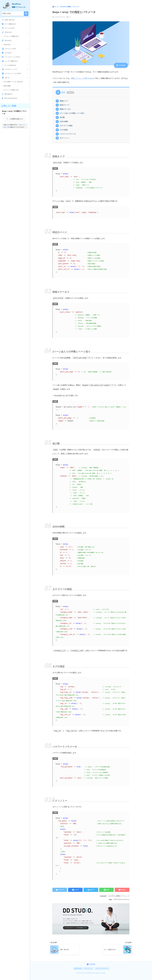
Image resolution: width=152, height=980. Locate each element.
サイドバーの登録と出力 (10, 90)
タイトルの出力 (8, 28)
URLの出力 (7, 40)
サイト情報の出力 (9, 24)
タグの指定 (64, 131)
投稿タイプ (64, 101)
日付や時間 (64, 123)
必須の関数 (6, 86)
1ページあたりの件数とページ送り (73, 114)
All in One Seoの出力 (10, 98)
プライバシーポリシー (102, 970)
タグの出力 (7, 53)
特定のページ (65, 106)
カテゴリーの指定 (67, 127)
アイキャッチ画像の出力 (10, 36)
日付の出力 (6, 45)
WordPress (125, 901)
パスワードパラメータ (68, 135)
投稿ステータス (66, 110)
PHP (116, 901)
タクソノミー (65, 140)
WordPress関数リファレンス (118, 897)
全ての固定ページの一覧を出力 (12, 82)
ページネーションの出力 (11, 57)
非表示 (70, 93)
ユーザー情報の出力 (10, 61)
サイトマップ (88, 970)
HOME (91, 966)
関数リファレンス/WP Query (82, 79)
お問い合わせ (78, 970)
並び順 (62, 118)
